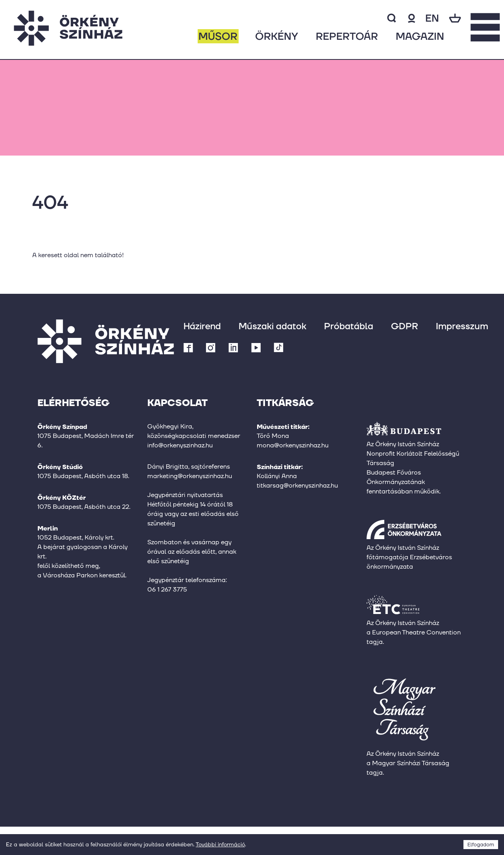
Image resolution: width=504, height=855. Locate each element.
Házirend (202, 326)
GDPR (405, 326)
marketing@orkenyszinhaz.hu (190, 476)
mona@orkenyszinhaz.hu (293, 445)
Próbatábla (349, 326)
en (432, 18)
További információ (220, 844)
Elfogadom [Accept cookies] (481, 845)
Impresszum (462, 326)
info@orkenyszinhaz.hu (180, 445)
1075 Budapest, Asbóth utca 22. (84, 507)
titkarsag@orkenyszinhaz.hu (297, 485)
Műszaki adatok (272, 326)
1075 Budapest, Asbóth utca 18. (83, 476)
